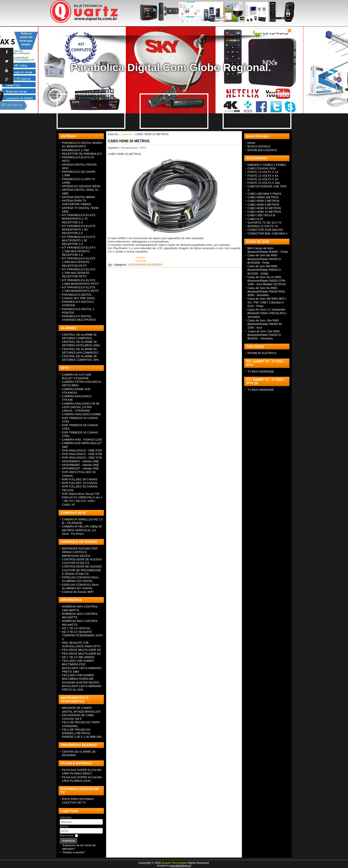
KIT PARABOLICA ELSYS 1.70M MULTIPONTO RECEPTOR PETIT (79, 273)
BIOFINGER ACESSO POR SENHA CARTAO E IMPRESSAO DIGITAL (80, 552)
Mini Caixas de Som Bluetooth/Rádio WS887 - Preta (268, 250)
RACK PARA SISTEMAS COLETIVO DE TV (78, 801)
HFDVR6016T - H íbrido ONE (80, 468)
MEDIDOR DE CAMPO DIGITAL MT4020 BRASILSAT (81, 710)
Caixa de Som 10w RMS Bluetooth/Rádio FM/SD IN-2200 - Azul (265, 324)
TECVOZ (68, 490)
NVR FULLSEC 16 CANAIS (80, 483)
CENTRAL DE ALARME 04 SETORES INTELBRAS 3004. (81, 344)
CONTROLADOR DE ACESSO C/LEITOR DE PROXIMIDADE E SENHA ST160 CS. (82, 570)
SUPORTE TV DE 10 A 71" (265, 223)
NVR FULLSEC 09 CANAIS (80, 486)
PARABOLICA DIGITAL (77, 295)
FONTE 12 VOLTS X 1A (263, 172)
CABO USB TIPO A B (261, 215)
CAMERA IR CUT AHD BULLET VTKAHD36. (77, 376)
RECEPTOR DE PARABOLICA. (82, 154)
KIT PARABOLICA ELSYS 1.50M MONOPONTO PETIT (80, 282)
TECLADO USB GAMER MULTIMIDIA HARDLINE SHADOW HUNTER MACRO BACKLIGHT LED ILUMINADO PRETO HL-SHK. (82, 682)
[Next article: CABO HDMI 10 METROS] (141, 261)
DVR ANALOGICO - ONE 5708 (82, 454)
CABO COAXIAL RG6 (262, 168)
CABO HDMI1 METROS (263, 197)
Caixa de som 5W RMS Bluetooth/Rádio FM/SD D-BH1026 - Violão (265, 270)
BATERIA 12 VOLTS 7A (263, 226)
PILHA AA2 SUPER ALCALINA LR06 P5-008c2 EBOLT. (82, 772)
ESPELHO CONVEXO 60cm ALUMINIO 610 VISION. (80, 579)
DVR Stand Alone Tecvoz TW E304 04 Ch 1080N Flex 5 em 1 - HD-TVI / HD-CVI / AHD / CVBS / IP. (82, 499)
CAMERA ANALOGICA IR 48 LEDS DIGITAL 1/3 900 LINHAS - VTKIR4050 (81, 407)
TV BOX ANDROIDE (261, 372)
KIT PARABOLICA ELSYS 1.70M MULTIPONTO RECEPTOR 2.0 (79, 251)
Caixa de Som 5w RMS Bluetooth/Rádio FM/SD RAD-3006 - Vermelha (267, 292)
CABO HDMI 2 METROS (263, 201)
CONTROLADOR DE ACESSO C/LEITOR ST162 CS (82, 561)
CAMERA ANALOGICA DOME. (82, 414)
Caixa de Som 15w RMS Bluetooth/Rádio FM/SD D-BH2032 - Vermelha (265, 335)
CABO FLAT (255, 219)
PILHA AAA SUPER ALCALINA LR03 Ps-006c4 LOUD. (82, 779)
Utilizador (66, 817)
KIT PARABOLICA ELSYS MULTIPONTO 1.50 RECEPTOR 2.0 (79, 241)
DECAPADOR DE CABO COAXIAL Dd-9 (78, 717)
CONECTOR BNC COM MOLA (267, 234)
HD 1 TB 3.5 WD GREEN (78, 657)
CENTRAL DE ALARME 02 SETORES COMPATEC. (79, 336)
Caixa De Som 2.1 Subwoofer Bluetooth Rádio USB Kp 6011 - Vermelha (268, 313)
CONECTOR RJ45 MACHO (265, 230)
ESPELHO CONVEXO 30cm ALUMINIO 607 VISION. (80, 586)
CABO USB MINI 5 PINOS (264, 194)
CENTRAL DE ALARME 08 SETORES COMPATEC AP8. (81, 358)
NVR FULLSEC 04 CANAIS (80, 479)
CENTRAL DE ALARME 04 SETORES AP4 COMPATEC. (81, 351)
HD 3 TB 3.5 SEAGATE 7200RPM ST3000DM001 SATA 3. (82, 635)
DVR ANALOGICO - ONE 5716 (82, 458)
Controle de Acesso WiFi (78, 592)
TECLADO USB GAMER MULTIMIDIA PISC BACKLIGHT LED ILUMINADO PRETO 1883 (82, 666)
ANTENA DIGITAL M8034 (78, 197)
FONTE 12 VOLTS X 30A (264, 183)
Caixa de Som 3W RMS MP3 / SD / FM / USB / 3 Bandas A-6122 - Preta (267, 302)
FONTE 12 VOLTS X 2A (263, 179)
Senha (64, 826)
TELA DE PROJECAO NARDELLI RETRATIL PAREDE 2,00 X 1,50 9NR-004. (82, 733)
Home (251, 143)
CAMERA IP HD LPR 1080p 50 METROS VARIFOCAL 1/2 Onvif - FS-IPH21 (82, 530)
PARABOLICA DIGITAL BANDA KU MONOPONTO (82, 145)
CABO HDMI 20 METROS (129, 141)
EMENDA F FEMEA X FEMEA (267, 165)
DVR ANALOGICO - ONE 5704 (82, 450)
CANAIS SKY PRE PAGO (78, 298)
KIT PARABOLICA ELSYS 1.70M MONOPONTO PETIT (80, 289)
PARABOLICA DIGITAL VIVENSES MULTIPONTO (79, 318)
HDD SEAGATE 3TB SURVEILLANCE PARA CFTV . (82, 644)
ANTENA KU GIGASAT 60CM (81, 186)
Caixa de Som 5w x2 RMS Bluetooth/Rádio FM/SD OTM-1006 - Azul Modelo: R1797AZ (267, 281)
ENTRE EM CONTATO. (263, 150)
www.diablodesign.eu (180, 866)
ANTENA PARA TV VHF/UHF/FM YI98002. (77, 202)
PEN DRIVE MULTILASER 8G (81, 654)
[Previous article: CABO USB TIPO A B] (141, 258)
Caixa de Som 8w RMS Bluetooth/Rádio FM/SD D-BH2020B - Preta (265, 259)
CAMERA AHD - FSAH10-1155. (82, 440)
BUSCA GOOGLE (259, 146)
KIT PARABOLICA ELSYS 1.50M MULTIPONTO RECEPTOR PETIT (79, 262)
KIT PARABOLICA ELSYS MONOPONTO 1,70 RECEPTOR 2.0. (79, 219)
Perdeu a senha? (74, 852)
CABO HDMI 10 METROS (264, 212)
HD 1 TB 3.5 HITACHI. (76, 628)
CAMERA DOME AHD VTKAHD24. (76, 391)
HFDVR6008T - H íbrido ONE (80, 465)
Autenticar (68, 841)
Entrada (127, 134)
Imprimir (114, 148)
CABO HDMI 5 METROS (263, 205)
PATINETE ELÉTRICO (262, 353)
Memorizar (66, 835)
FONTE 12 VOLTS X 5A (263, 176)
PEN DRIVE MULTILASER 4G (81, 650)
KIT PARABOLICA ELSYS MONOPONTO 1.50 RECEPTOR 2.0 (79, 230)
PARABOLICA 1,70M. (76, 150)
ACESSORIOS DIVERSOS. (145, 265)
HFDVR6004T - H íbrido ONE (80, 461)
